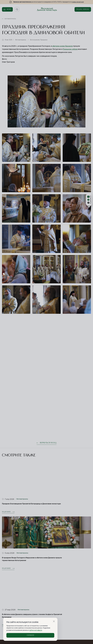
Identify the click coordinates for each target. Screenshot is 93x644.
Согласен (30, 635)
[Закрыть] (54, 621)
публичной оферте (35, 630)
